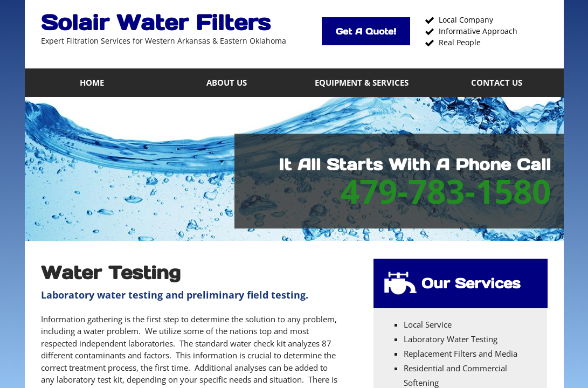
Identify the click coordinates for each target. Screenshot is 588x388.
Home (92, 82)
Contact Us (497, 82)
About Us (227, 82)
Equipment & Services (362, 82)
